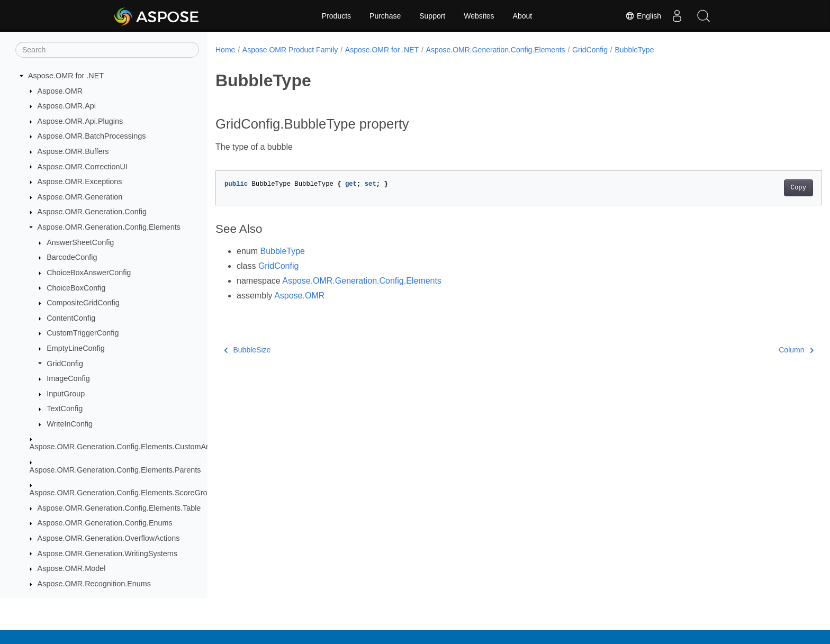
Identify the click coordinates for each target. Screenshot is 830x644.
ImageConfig (68, 378)
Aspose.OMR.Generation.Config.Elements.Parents (115, 470)
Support (432, 16)
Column (754, 350)
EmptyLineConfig (76, 348)
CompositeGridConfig (83, 303)
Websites (479, 16)
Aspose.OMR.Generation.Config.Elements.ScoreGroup (123, 493)
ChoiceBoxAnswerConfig (89, 273)
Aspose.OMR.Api (67, 106)
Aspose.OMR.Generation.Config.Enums (105, 523)
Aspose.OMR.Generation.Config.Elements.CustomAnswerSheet (138, 447)
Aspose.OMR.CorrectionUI (83, 167)
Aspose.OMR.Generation (80, 197)
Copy (757, 188)
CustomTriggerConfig (83, 333)
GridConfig (65, 364)
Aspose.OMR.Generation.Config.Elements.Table (119, 508)
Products (336, 16)
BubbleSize (247, 350)
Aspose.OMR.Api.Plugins (80, 121)
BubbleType (634, 50)
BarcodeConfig (72, 257)
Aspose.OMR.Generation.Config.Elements (109, 227)
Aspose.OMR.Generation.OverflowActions (109, 538)
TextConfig (65, 409)
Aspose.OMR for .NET (66, 76)
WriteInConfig (70, 424)
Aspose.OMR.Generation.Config (92, 212)
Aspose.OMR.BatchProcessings (92, 136)
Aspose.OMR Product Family (290, 50)
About (523, 16)
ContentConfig (71, 318)
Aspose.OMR (60, 91)
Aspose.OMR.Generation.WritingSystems (107, 554)
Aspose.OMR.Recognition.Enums (94, 584)
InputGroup (66, 394)
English (643, 16)
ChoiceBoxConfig (76, 288)
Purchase (385, 16)
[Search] (107, 50)
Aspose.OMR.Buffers (73, 151)
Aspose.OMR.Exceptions (80, 182)
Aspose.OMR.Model (72, 568)
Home (225, 50)
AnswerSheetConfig (80, 242)
